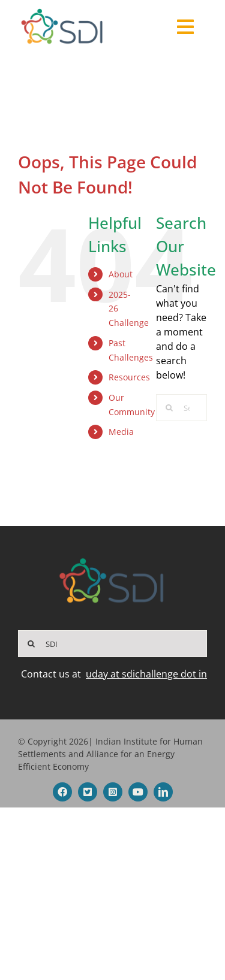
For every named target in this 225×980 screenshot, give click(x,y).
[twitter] (88, 792)
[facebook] (62, 792)
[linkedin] (163, 792)
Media (121, 432)
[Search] (169, 408)
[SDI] (112, 644)
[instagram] (113, 792)
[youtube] (138, 792)
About (121, 274)
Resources (129, 377)
